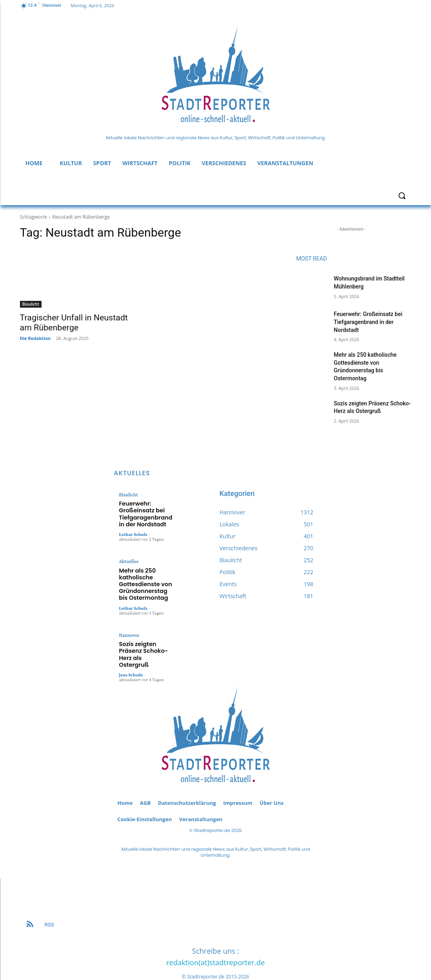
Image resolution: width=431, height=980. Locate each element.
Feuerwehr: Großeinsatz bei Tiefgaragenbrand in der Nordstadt (368, 322)
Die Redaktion (35, 338)
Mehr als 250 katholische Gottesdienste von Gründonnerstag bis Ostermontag (143, 576)
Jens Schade (131, 654)
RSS (49, 904)
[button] (402, 196)
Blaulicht (31, 304)
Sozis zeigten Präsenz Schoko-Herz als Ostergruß (145, 638)
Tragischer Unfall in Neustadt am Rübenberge (74, 323)
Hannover (129, 624)
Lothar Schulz (133, 530)
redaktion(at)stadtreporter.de (215, 941)
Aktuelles (128, 557)
